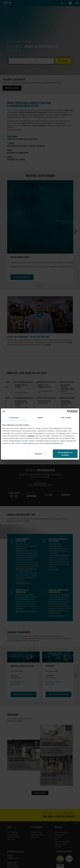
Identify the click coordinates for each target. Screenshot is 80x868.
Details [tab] (40, 418)
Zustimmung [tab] (14, 418)
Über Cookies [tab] (66, 418)
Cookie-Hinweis (15, 441)
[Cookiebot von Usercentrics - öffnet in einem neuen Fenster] (68, 412)
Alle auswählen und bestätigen (65, 454)
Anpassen (40, 454)
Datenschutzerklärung (54, 443)
